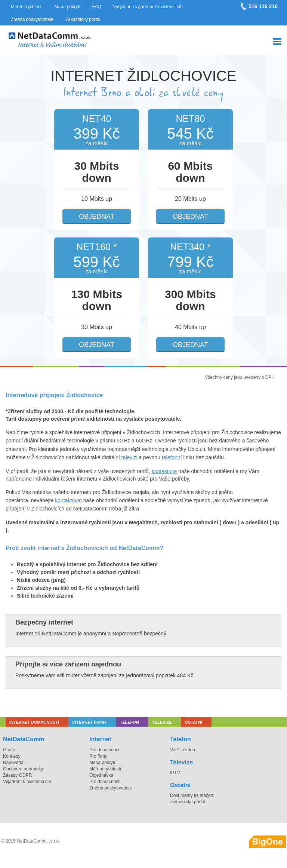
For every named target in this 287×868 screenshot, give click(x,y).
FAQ (97, 7)
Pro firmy (98, 756)
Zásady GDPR (17, 775)
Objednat (97, 217)
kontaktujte (164, 471)
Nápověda (13, 763)
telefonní (172, 457)
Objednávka (101, 775)
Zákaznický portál (83, 19)
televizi (129, 457)
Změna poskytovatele (32, 19)
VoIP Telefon (183, 750)
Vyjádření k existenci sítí (27, 782)
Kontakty (12, 756)
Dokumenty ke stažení (192, 795)
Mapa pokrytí (67, 7)
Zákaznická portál (188, 802)
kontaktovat (68, 500)
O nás (9, 750)
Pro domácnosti (105, 750)
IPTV (175, 773)
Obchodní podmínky (23, 769)
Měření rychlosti (27, 7)
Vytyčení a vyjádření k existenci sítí (148, 7)
